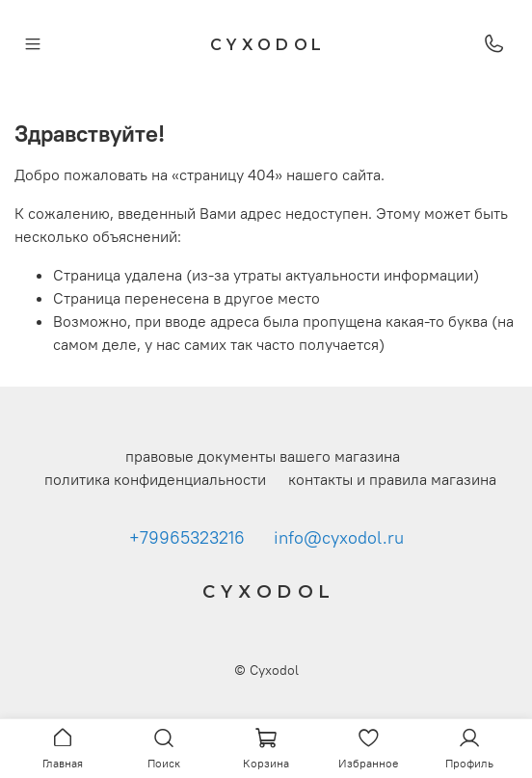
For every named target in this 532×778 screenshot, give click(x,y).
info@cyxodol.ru (339, 538)
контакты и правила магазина (392, 479)
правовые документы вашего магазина (263, 456)
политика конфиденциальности (155, 479)
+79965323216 (187, 538)
